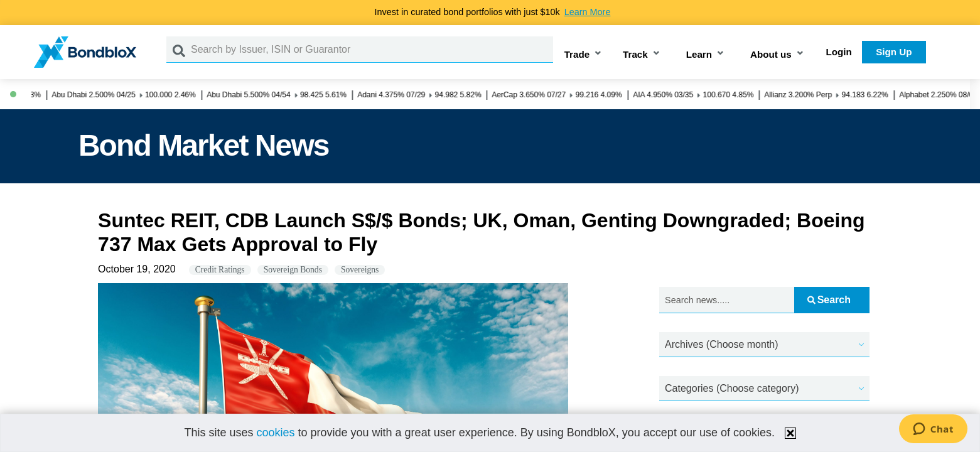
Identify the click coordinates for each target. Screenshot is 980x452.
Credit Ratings (220, 270)
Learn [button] (699, 54)
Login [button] (839, 52)
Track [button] (635, 54)
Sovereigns (360, 270)
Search (829, 300)
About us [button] (771, 54)
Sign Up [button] (894, 52)
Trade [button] (577, 54)
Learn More (588, 12)
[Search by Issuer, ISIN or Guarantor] (372, 50)
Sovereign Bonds (293, 270)
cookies (275, 433)
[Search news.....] (727, 300)
